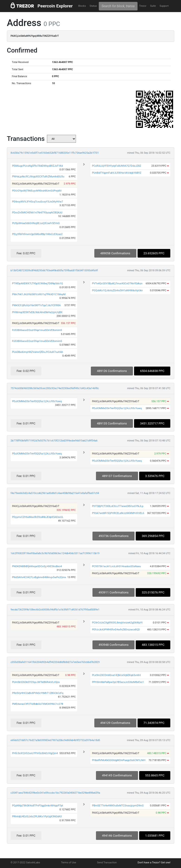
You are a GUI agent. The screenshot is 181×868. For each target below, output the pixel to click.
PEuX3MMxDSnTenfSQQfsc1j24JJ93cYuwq (37, 401)
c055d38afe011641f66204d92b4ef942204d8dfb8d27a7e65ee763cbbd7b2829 (55, 662)
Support (164, 6)
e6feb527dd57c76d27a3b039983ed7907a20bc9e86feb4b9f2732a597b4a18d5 (55, 740)
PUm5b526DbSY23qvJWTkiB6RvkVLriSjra (36, 682)
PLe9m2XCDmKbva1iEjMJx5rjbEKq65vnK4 (116, 675)
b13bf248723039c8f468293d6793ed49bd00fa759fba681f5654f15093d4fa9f (54, 270)
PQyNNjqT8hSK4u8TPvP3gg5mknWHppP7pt (38, 806)
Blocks (82, 6)
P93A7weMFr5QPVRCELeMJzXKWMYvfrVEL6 (118, 513)
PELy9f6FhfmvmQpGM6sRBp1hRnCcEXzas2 (37, 234)
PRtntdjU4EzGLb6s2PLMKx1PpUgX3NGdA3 (37, 817)
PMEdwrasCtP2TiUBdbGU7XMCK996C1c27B (38, 704)
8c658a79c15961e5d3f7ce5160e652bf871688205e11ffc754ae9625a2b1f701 (55, 153)
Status (93, 6)
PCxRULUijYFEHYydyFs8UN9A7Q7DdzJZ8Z (117, 166)
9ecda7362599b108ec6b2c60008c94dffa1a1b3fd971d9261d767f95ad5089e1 (55, 610)
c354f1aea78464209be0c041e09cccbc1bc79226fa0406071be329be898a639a (55, 793)
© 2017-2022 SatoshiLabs (25, 863)
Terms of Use (68, 863)
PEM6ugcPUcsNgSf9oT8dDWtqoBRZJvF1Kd (37, 166)
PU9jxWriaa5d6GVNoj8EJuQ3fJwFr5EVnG (36, 223)
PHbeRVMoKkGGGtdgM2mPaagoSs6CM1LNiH (119, 760)
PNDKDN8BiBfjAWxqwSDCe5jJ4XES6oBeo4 (37, 566)
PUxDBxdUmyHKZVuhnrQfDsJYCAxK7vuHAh (38, 352)
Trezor (143, 6)
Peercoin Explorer (55, 6)
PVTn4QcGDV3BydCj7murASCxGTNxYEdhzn (117, 283)
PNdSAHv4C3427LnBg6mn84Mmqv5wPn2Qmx (39, 577)
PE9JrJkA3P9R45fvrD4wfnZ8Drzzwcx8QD (116, 630)
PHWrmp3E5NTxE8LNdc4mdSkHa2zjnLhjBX (37, 312)
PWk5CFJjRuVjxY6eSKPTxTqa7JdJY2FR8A (36, 305)
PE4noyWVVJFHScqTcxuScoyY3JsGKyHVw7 (38, 202)
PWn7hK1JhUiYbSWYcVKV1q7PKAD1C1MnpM (39, 294)
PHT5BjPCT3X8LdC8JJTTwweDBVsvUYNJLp (118, 506)
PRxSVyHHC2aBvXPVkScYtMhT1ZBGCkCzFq (38, 693)
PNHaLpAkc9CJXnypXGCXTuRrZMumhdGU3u (38, 177)
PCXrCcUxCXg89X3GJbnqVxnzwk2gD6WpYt (117, 623)
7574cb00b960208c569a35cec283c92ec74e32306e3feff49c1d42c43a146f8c (55, 388)
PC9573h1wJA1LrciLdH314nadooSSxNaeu (116, 566)
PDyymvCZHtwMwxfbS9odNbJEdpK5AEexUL (38, 517)
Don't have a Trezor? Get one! (154, 863)
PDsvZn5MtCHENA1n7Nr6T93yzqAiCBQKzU (37, 213)
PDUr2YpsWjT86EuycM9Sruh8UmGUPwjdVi (37, 191)
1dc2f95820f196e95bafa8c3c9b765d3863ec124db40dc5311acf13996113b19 (55, 553)
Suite (153, 6)
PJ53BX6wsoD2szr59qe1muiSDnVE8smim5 (37, 330)
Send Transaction (107, 863)
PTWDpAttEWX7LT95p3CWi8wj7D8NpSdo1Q (38, 283)
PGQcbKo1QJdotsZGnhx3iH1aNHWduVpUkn (117, 290)
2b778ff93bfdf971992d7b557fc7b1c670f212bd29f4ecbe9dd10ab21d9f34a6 (54, 441)
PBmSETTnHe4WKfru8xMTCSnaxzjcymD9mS (118, 806)
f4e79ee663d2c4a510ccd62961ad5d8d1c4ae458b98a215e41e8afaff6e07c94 (55, 493)
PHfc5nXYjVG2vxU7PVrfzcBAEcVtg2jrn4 (35, 753)
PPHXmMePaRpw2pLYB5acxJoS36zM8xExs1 (118, 682)
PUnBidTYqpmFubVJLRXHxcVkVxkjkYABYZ (117, 173)
